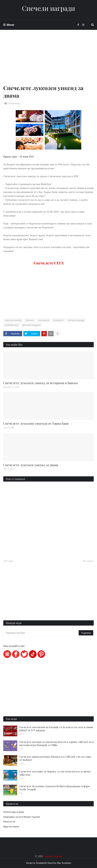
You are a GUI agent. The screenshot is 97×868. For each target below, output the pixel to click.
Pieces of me (9, 822)
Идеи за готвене (11, 827)
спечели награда (76, 320)
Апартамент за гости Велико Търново (22, 817)
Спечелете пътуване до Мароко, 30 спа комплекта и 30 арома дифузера (55, 773)
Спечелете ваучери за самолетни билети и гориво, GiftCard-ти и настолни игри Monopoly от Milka (56, 744)
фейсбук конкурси (31, 325)
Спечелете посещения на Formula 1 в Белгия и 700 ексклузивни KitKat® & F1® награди (56, 729)
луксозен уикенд (13, 320)
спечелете (58, 320)
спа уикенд (44, 320)
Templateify (41, 863)
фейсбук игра (12, 325)
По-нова (9, 561)
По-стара (87, 561)
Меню (10, 25)
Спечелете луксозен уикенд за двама (31, 465)
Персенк (29, 320)
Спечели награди (48, 8)
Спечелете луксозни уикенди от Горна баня (36, 423)
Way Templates (64, 863)
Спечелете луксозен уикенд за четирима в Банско (40, 383)
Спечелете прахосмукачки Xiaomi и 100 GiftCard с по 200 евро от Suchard (55, 758)
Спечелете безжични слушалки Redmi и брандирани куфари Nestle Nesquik (54, 788)
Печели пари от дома (14, 812)
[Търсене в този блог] (41, 633)
